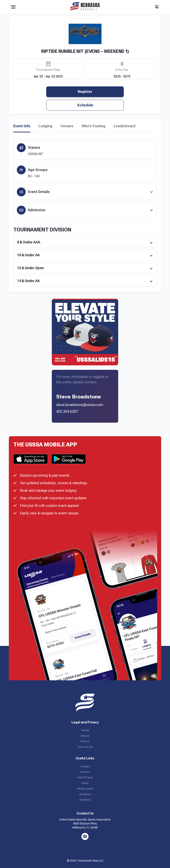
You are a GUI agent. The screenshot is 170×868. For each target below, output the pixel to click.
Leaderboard (125, 126)
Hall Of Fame (85, 778)
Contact (85, 772)
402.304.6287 (67, 411)
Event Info (22, 126)
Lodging (45, 126)
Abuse (85, 730)
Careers (85, 766)
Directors (85, 800)
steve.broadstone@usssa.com (80, 405)
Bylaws (85, 736)
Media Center (85, 789)
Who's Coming (93, 126)
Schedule (85, 105)
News (85, 783)
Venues (67, 126)
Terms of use (85, 747)
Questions (85, 794)
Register (85, 92)
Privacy (85, 741)
